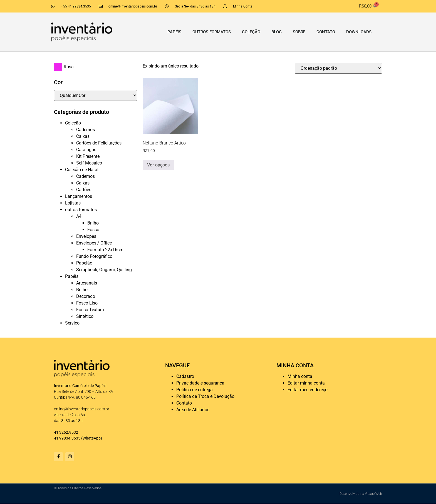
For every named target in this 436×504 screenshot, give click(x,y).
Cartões (84, 190)
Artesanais (87, 283)
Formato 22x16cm (105, 250)
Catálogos (86, 150)
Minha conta (300, 376)
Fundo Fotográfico (94, 256)
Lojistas (73, 203)
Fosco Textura (90, 310)
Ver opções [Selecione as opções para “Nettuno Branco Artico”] (158, 165)
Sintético (85, 316)
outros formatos (212, 32)
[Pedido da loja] (338, 68)
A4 (79, 216)
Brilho (93, 223)
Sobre (299, 32)
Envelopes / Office (94, 243)
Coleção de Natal (82, 170)
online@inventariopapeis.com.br (82, 409)
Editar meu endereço (308, 390)
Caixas (83, 136)
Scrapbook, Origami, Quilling (104, 270)
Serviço (72, 323)
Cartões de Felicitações (99, 143)
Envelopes (86, 236)
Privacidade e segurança (200, 383)
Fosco (93, 230)
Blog (277, 32)
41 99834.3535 (67, 438)
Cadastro (185, 376)
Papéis (174, 32)
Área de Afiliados (193, 410)
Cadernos (86, 130)
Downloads (359, 32)
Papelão (84, 263)
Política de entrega (195, 390)
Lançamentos (79, 196)
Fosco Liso (87, 303)
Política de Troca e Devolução (205, 396)
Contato (326, 32)
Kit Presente (88, 156)
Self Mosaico (89, 163)
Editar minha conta (306, 383)
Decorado (86, 296)
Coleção (251, 32)
